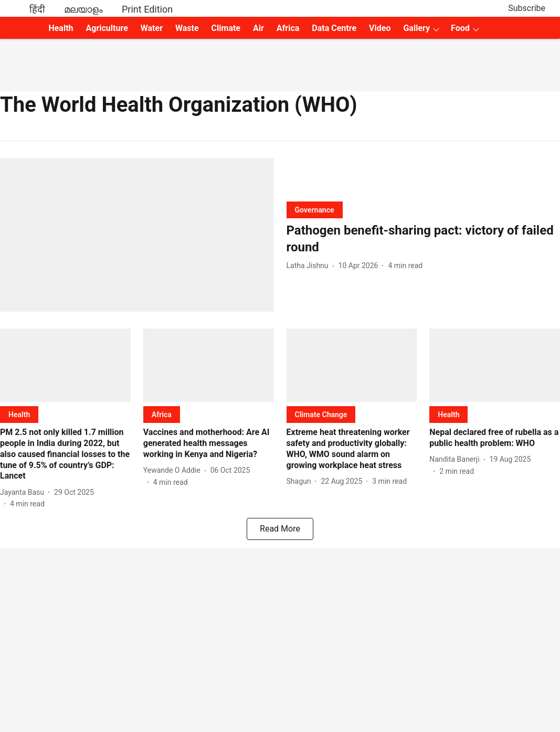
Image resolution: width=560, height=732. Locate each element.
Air (258, 28)
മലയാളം (83, 9)
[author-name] (310, 266)
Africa (288, 28)
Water (152, 28)
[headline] (424, 239)
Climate (226, 28)
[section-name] (315, 210)
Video (380, 28)
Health (61, 28)
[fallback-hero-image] (137, 235)
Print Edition (147, 9)
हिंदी (37, 9)
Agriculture (107, 28)
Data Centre (334, 28)
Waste (187, 28)
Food (460, 28)
